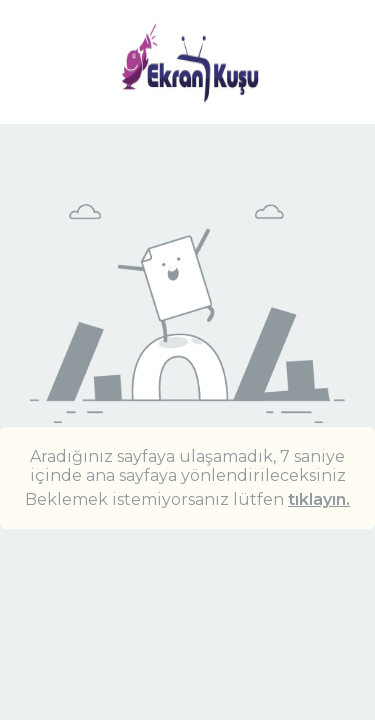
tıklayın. (319, 499)
